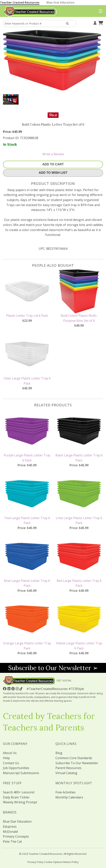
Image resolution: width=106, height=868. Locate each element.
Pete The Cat (12, 842)
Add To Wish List (53, 173)
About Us (10, 753)
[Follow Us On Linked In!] (9, 689)
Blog (59, 753)
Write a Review (53, 154)
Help (6, 758)
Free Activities (65, 792)
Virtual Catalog (66, 773)
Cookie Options (53, 862)
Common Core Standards (74, 758)
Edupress (10, 827)
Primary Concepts (16, 836)
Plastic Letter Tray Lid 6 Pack (27, 316)
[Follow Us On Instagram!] (18, 689)
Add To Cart (53, 164)
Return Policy (71, 862)
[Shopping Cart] (100, 22)
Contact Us (11, 763)
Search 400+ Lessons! (19, 792)
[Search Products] (67, 23)
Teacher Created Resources (20, 2)
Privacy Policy (36, 862)
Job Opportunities (16, 768)
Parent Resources (68, 768)
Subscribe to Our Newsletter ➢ (53, 668)
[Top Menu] (100, 11)
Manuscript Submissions (21, 773)
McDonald (10, 832)
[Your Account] (94, 22)
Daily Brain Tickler (16, 797)
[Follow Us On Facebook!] (5, 689)
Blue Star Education (60, 2)
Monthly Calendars (69, 797)
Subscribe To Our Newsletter (77, 763)
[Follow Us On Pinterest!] (13, 689)
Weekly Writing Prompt (20, 802)
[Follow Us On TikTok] (21, 689)
